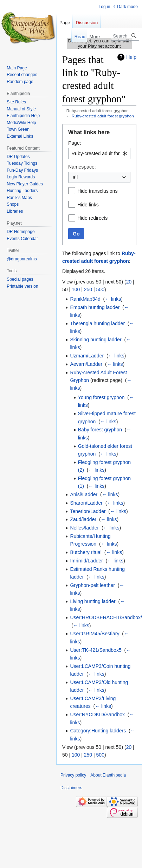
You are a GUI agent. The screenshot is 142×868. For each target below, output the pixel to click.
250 (88, 289)
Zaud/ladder (83, 519)
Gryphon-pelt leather (92, 585)
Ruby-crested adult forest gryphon (103, 116)
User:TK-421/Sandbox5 (96, 650)
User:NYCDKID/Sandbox (97, 715)
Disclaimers (71, 788)
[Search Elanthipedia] (125, 36)
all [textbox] (75, 177)
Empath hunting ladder (95, 307)
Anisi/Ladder (84, 494)
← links (113, 299)
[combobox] (99, 153)
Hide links (88, 205)
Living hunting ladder (93, 601)
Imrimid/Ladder (86, 561)
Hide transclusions (97, 191)
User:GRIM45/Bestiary (95, 634)
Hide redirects (92, 218)
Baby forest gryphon (100, 430)
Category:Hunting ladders (98, 731)
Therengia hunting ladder (97, 323)
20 (129, 282)
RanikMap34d (85, 299)
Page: (75, 143)
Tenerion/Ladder (88, 511)
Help (131, 57)
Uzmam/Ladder (87, 356)
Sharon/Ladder (86, 503)
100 (76, 289)
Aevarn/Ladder (86, 364)
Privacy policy (73, 775)
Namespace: (82, 167)
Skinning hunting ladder (96, 340)
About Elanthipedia (108, 775)
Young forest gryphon (101, 397)
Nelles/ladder (84, 528)
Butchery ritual (86, 552)
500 (100, 289)
